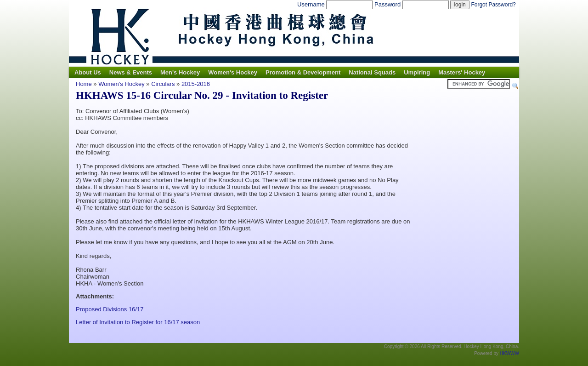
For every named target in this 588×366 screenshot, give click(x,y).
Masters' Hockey (462, 72)
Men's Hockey (180, 72)
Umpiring (417, 72)
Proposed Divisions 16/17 (110, 309)
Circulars (163, 84)
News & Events (131, 72)
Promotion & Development (303, 72)
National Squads (372, 72)
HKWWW (509, 353)
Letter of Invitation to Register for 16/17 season (138, 322)
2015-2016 (196, 84)
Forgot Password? (493, 5)
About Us (88, 72)
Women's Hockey (233, 72)
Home (84, 84)
